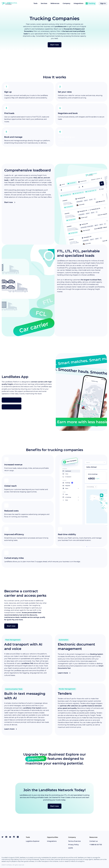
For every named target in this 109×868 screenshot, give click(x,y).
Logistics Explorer (33, 841)
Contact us (94, 841)
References (55, 3)
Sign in (103, 3)
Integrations (78, 3)
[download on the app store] (12, 400)
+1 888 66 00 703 (96, 845)
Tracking (90, 3)
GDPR (71, 848)
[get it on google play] (12, 407)
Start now (55, 45)
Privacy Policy (74, 845)
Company (66, 3)
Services (44, 3)
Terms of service (74, 841)
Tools (35, 3)
